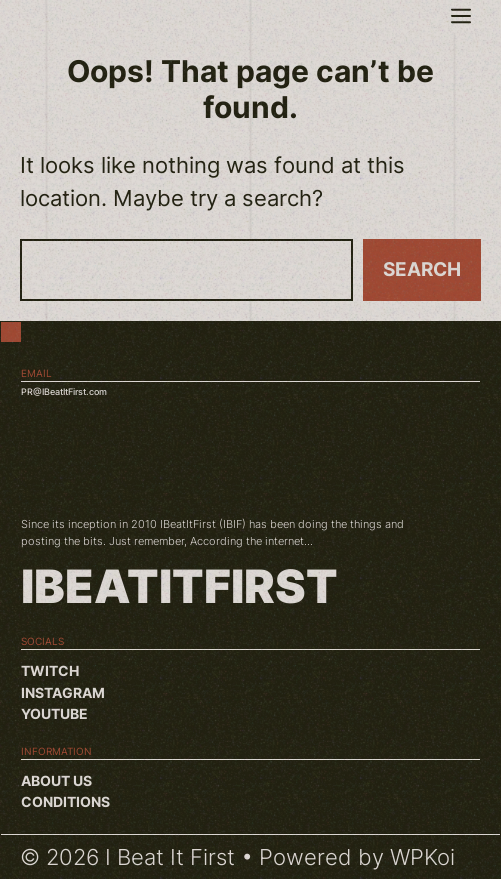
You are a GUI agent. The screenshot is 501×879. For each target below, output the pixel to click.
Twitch (50, 670)
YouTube (54, 713)
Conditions (65, 801)
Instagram (63, 692)
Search (422, 269)
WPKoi (422, 857)
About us (56, 780)
